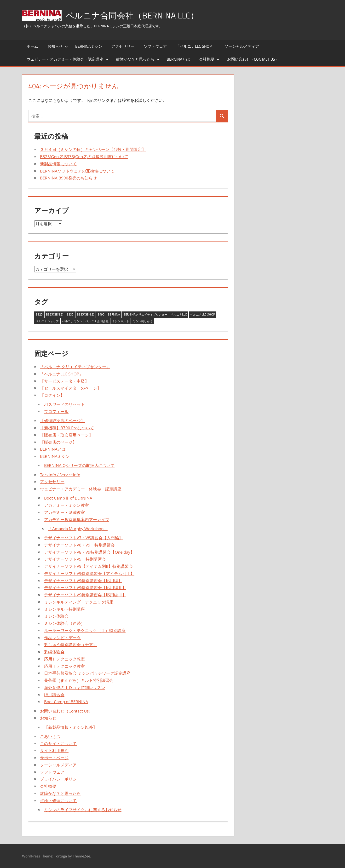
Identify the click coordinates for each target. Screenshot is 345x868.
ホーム (32, 46)
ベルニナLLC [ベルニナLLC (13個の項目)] (179, 314)
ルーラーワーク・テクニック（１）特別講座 (85, 630)
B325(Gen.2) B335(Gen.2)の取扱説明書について (84, 157)
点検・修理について (58, 801)
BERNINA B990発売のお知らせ (68, 178)
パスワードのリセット (64, 404)
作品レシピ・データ (62, 638)
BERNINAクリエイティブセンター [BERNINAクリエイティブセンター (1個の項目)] (145, 314)
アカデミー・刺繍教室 (64, 512)
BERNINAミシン (89, 46)
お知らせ (58, 46)
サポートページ (54, 758)
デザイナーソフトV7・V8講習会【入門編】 (83, 538)
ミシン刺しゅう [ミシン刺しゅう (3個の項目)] (143, 321)
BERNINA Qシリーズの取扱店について (79, 465)
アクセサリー (123, 46)
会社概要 (209, 59)
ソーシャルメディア (242, 46)
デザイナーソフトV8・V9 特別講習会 (79, 545)
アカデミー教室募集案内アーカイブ (77, 520)
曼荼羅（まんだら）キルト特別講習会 (79, 680)
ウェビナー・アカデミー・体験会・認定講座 (68, 59)
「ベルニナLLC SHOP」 (196, 46)
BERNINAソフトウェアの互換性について (77, 171)
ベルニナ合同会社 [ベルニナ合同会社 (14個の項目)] (97, 321)
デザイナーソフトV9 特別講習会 (75, 559)
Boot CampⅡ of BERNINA (68, 498)
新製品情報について (58, 164)
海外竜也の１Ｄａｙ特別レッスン (75, 687)
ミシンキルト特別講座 (64, 609)
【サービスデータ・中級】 (64, 381)
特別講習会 (54, 695)
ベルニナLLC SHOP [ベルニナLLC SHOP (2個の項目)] (203, 314)
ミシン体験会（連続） (64, 623)
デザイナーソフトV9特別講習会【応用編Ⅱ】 (85, 588)
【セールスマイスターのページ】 (71, 388)
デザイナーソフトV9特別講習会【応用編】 (83, 581)
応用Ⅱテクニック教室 (64, 659)
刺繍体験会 (54, 652)
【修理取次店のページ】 (62, 421)
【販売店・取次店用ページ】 (66, 435)
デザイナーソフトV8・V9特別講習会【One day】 (89, 552)
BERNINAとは (178, 59)
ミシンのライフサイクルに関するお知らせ (83, 810)
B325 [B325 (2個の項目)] (39, 314)
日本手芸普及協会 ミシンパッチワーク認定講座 (87, 673)
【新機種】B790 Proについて (67, 428)
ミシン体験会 (56, 616)
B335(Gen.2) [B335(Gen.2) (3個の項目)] (86, 314)
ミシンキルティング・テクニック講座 (79, 602)
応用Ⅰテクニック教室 (64, 666)
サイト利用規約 (54, 750)
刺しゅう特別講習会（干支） (71, 645)
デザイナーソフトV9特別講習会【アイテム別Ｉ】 (89, 573)
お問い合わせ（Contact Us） (253, 59)
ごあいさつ (50, 736)
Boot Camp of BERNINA (66, 702)
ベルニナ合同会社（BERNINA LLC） (134, 15)
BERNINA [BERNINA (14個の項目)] (114, 314)
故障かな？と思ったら (138, 59)
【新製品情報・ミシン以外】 (71, 727)
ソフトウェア (155, 46)
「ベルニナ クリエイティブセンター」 (75, 367)
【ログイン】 (52, 395)
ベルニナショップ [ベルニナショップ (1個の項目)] (47, 321)
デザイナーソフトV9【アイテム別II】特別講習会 (88, 566)
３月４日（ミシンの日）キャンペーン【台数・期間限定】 (93, 149)
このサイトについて (58, 744)
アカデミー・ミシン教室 (66, 505)
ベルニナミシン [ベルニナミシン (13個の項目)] (72, 321)
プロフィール (56, 411)
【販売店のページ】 (58, 442)
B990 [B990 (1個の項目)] (101, 314)
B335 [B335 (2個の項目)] (70, 314)
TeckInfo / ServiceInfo (60, 475)
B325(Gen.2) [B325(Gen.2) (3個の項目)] (55, 314)
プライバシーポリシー (60, 779)
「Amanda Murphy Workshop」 (78, 529)
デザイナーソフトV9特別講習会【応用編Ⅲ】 (85, 595)
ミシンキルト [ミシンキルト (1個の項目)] (121, 321)
